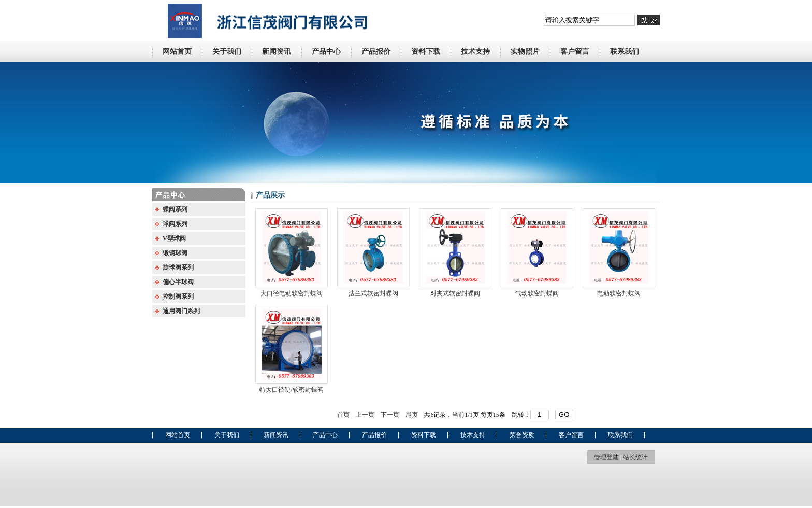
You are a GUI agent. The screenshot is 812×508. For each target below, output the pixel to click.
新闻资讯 (277, 52)
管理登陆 (606, 457)
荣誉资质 (522, 435)
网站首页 (177, 52)
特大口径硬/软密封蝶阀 (291, 390)
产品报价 (376, 52)
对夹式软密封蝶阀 (455, 293)
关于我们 (227, 52)
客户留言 (575, 52)
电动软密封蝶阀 (619, 293)
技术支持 (475, 52)
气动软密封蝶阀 (537, 293)
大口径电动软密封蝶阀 (292, 293)
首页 (343, 415)
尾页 (412, 415)
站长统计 (635, 457)
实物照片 (525, 52)
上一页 (365, 415)
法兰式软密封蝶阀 (373, 293)
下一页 (390, 415)
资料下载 (426, 52)
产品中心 (326, 52)
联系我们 (625, 52)
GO (564, 414)
